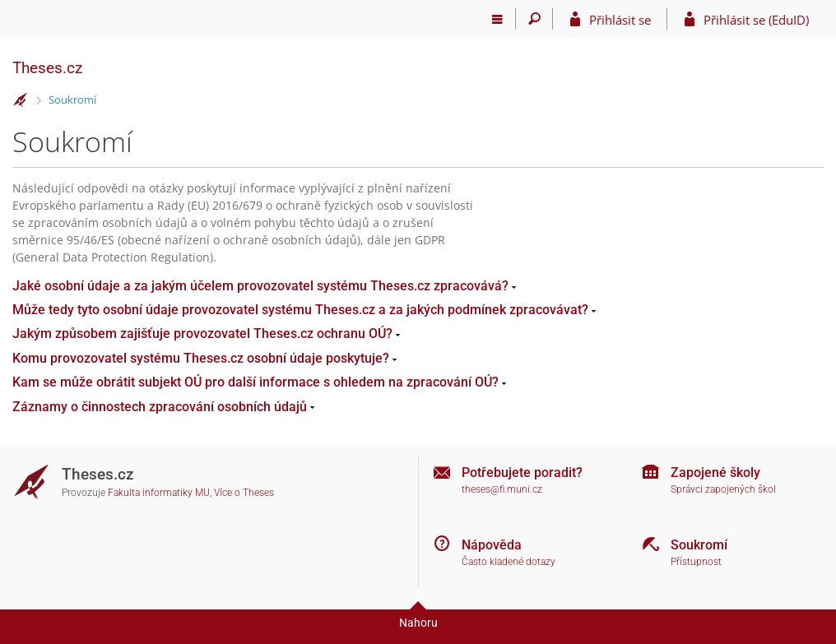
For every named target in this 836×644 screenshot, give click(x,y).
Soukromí (72, 100)
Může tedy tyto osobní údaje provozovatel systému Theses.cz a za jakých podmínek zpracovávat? (300, 310)
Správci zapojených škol (723, 489)
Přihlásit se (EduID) (756, 20)
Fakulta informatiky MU (159, 493)
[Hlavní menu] (497, 19)
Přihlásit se (620, 20)
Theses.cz (47, 68)
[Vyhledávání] (534, 19)
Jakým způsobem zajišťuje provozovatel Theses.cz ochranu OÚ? (202, 334)
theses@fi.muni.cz (502, 489)
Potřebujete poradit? (522, 473)
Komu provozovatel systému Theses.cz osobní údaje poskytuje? (201, 358)
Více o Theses (244, 493)
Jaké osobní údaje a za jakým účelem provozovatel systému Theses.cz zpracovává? (260, 286)
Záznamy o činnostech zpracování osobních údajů (160, 407)
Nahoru (418, 623)
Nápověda (492, 545)
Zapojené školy (715, 473)
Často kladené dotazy (509, 562)
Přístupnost (696, 562)
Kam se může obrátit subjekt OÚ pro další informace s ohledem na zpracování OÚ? (255, 382)
